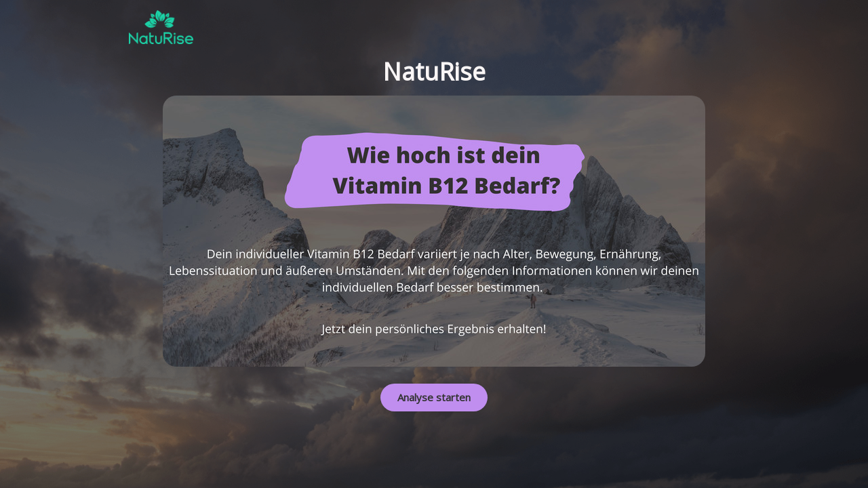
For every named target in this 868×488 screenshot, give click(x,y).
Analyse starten (434, 397)
